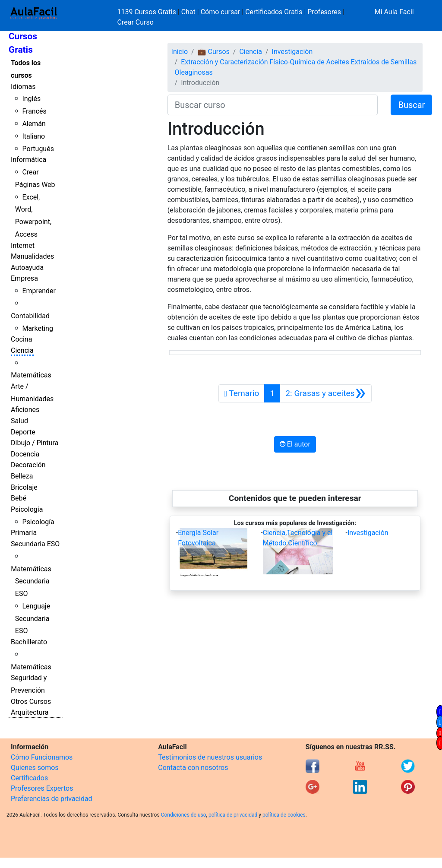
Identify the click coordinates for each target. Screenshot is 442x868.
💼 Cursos (214, 52)
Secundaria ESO (35, 544)
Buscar (411, 105)
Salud (19, 421)
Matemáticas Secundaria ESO (31, 581)
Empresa (24, 278)
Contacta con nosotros (193, 768)
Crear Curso (136, 22)
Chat (188, 12)
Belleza (22, 476)
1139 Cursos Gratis (148, 12)
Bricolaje (24, 487)
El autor (295, 444)
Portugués (38, 149)
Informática (28, 160)
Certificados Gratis (274, 12)
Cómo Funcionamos (42, 757)
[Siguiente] (326, 393)
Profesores (324, 12)
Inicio (180, 52)
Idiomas (23, 87)
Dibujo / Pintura (35, 443)
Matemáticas (31, 375)
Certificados (29, 778)
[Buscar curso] (273, 105)
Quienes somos (35, 768)
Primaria (24, 533)
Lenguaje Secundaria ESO (33, 619)
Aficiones (25, 410)
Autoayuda (27, 268)
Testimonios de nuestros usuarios (210, 757)
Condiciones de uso (184, 815)
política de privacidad (233, 815)
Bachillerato (29, 642)
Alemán (34, 124)
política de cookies (284, 815)
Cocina (21, 339)
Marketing (37, 328)
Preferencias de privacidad (52, 799)
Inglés (31, 99)
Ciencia (22, 350)
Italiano (33, 136)
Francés (34, 111)
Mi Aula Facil (394, 12)
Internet (23, 246)
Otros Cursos (31, 702)
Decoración (28, 465)
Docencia (25, 454)
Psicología (27, 509)
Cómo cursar (221, 12)
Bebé (19, 498)
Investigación (292, 52)
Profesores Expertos (42, 788)
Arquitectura (30, 712)
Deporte (23, 432)
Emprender (39, 291)
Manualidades (32, 256)
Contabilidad (30, 316)
